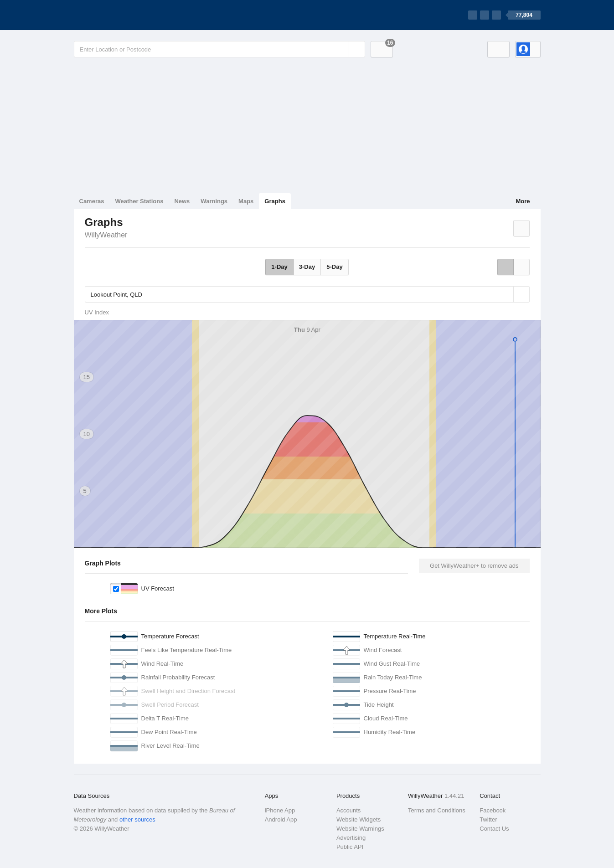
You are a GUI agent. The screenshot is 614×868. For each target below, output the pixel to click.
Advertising (351, 838)
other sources (137, 819)
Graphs (275, 201)
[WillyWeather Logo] (117, 15)
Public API (350, 847)
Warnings (214, 201)
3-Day (307, 267)
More (523, 201)
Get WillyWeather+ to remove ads (474, 566)
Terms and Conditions (437, 810)
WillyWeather (106, 235)
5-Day (334, 267)
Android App (281, 819)
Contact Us (494, 829)
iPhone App (280, 810)
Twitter (488, 819)
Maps (246, 201)
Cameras (92, 201)
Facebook (493, 810)
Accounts (348, 810)
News (182, 201)
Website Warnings (360, 829)
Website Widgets (359, 819)
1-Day (279, 267)
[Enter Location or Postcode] (219, 49)
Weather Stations (139, 201)
